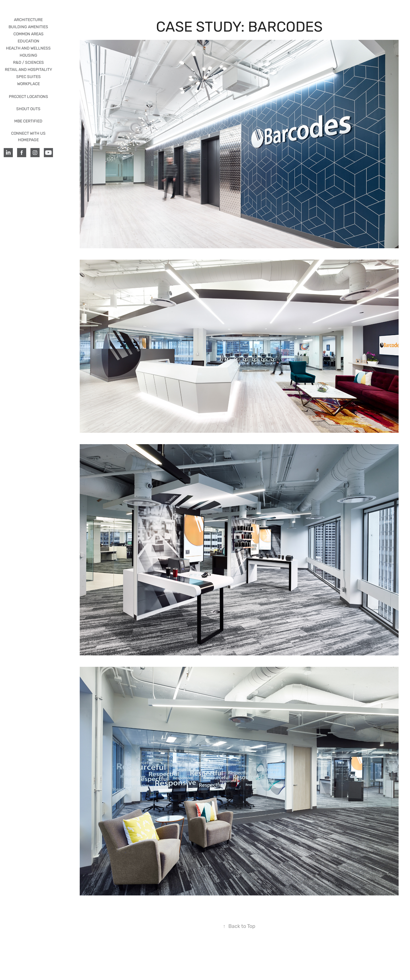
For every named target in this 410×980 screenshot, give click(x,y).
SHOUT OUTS (28, 109)
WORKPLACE (28, 84)
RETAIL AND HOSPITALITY (28, 70)
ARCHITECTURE (28, 20)
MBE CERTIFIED (28, 121)
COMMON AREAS (28, 34)
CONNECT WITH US (28, 133)
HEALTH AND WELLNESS (28, 48)
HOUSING (28, 55)
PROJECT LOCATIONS (28, 97)
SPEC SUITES (28, 77)
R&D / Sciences (28, 62)
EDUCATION (28, 41)
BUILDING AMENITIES (28, 27)
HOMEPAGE (28, 140)
